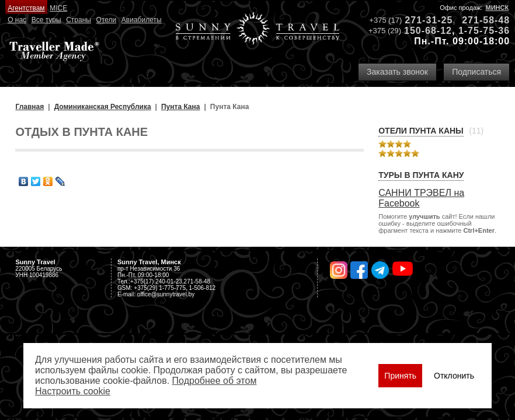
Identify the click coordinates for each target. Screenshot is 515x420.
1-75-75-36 (484, 31)
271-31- (423, 20)
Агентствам (26, 8)
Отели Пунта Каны (421, 131)
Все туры (46, 20)
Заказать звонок (397, 72)
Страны (79, 20)
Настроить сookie (73, 391)
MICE (58, 8)
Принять (400, 376)
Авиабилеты (142, 20)
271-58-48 (486, 20)
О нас (17, 20)
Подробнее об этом (215, 381)
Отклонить (454, 376)
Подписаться (476, 72)
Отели (107, 20)
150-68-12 (428, 31)
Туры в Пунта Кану (421, 175)
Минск (497, 8)
